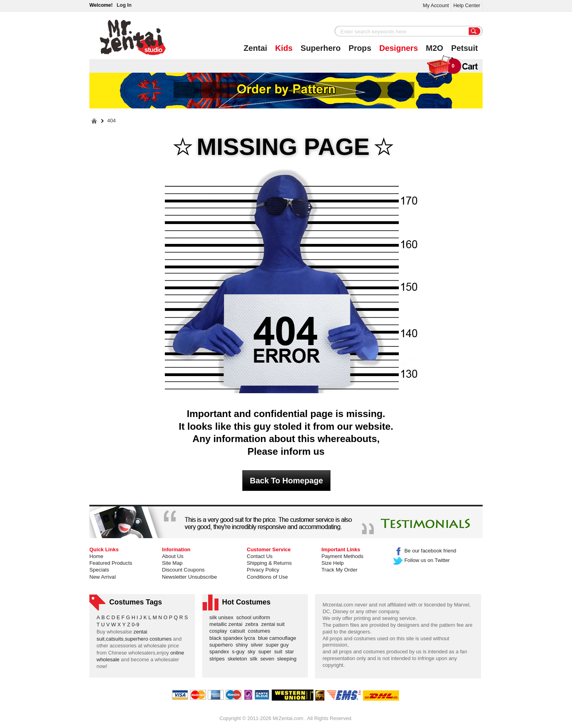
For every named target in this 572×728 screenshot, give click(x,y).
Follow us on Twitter (422, 560)
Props (360, 48)
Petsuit (465, 48)
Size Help (332, 563)
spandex (221, 652)
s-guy (240, 652)
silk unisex (223, 617)
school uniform (255, 617)
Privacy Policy (263, 570)
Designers (399, 48)
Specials (99, 570)
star (291, 652)
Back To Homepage (286, 481)
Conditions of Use (267, 577)
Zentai (255, 48)
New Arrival (102, 577)
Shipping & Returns (269, 563)
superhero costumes (148, 639)
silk (255, 659)
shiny (243, 645)
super (266, 652)
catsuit (239, 631)
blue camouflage (278, 638)
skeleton (239, 659)
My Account (436, 5)
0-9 (136, 625)
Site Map (172, 563)
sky (253, 652)
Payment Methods (342, 556)
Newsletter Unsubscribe (189, 577)
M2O (435, 48)
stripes (218, 659)
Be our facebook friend (425, 551)
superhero (222, 645)
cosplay (220, 631)
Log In (124, 5)
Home (96, 556)
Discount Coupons (183, 570)
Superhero (321, 48)
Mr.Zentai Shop (133, 37)
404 (111, 121)
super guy (279, 645)
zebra (253, 624)
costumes (260, 631)
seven (269, 659)
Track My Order (339, 570)
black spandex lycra (234, 638)
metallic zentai (227, 624)
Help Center (467, 5)
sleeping (288, 659)
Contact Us (260, 556)
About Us (173, 556)
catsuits (115, 639)
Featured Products (111, 563)
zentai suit (274, 624)
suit (280, 652)
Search (475, 32)
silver (258, 645)
